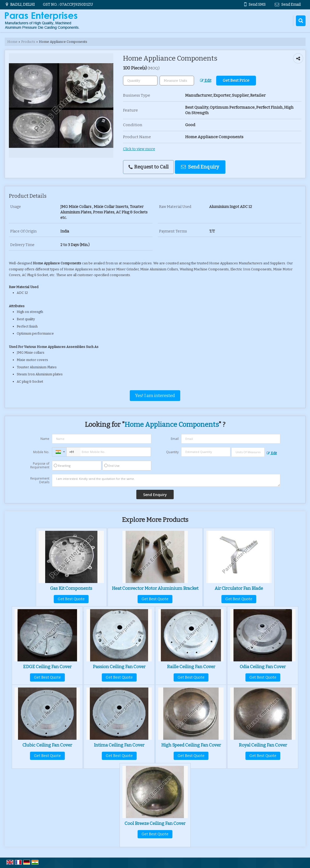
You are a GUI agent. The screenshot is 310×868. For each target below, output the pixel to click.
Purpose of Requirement (40, 465)
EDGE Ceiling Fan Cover (47, 667)
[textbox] (177, 81)
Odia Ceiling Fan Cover (263, 667)
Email (175, 439)
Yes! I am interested (155, 395)
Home (12, 42)
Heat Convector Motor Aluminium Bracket (155, 588)
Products (28, 42)
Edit (206, 81)
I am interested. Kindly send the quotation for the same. (166, 480)
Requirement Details (40, 480)
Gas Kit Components (71, 588)
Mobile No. (41, 452)
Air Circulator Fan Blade (239, 588)
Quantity (172, 452)
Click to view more (139, 149)
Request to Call (148, 167)
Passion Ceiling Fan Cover (119, 667)
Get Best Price (236, 80)
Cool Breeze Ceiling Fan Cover (155, 823)
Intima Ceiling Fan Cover (119, 745)
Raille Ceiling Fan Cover (191, 667)
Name (45, 439)
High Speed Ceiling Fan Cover (191, 745)
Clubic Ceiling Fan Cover (47, 745)
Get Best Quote (71, 599)
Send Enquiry (200, 167)
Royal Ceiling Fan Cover (263, 745)
